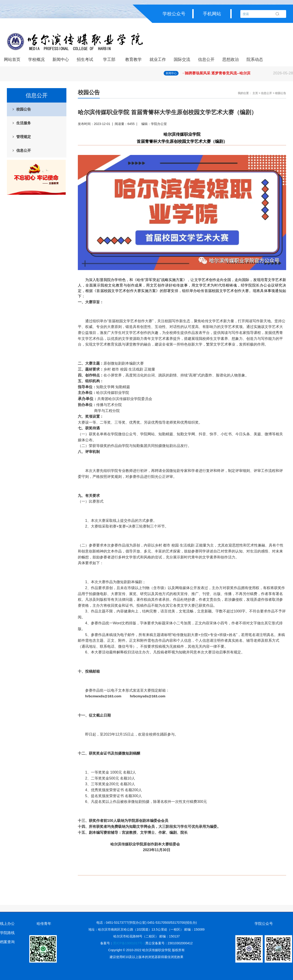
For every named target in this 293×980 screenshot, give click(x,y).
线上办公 (7, 924)
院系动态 (255, 60)
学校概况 (36, 60)
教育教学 (133, 60)
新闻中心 (61, 60)
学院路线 (7, 933)
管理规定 (24, 137)
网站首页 (12, 60)
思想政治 (231, 60)
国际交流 (182, 60)
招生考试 (85, 60)
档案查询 (7, 942)
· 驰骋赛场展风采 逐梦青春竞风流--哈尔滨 (238, 73)
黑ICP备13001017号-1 (129, 943)
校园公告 (24, 109)
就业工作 (158, 60)
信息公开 (206, 60)
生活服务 (24, 123)
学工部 (109, 60)
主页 (255, 93)
